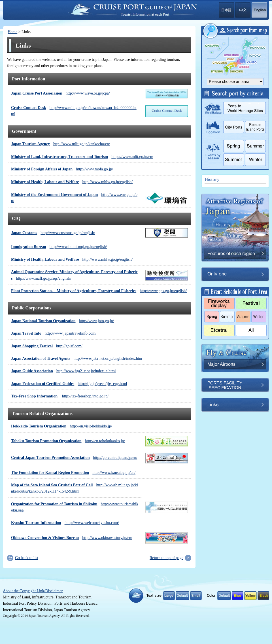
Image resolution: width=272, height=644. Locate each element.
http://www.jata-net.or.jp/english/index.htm (76, 359)
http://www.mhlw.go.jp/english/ (72, 182)
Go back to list (27, 558)
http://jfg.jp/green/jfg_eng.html (69, 384)
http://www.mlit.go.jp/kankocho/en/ (60, 144)
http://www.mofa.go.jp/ (62, 169)
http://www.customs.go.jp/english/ (53, 233)
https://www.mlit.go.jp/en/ (82, 157)
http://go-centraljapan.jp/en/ (74, 458)
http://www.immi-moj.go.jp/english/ (59, 247)
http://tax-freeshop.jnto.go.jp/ (60, 396)
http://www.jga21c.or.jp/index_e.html (63, 371)
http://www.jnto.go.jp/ (62, 321)
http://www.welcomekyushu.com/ (65, 523)
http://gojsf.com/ (47, 346)
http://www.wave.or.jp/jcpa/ (60, 93)
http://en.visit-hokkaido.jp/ (62, 426)
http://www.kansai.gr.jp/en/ (73, 473)
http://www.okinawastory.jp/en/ (72, 538)
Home (12, 32)
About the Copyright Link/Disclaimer (33, 591)
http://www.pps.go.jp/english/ (99, 291)
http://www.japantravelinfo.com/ (54, 333)
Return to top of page (166, 558)
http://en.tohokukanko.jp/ (68, 441)
